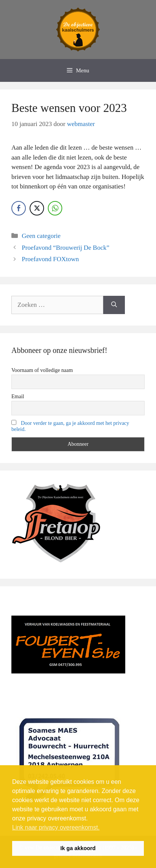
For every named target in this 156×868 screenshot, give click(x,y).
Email (18, 397)
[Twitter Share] (37, 208)
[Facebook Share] (19, 208)
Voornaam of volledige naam (42, 370)
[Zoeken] (114, 305)
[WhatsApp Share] (55, 208)
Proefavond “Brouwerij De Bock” (65, 248)
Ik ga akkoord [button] (78, 848)
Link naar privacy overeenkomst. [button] (56, 827)
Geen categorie (41, 236)
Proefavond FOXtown (50, 259)
